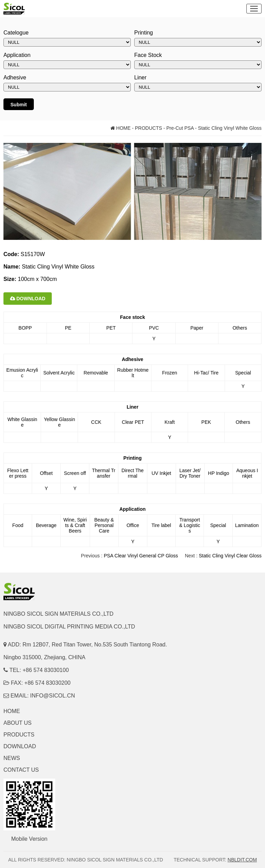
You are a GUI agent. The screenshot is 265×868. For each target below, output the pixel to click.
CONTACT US (21, 770)
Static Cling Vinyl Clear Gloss (230, 556)
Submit (18, 105)
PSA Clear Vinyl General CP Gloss (141, 556)
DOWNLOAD (28, 299)
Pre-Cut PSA (180, 128)
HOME (121, 128)
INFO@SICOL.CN (52, 696)
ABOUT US (18, 723)
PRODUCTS (149, 128)
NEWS (12, 758)
